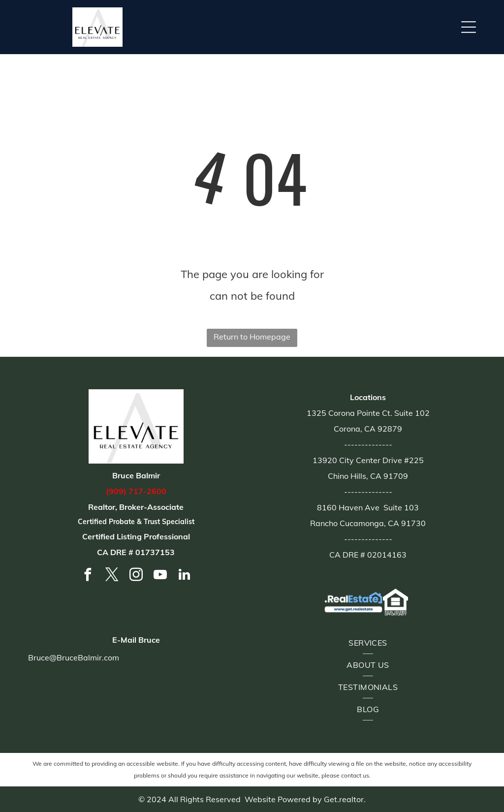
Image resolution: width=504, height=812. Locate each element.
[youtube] (160, 576)
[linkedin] (184, 576)
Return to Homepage (252, 337)
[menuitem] (368, 643)
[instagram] (136, 576)
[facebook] (88, 576)
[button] (469, 27)
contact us (355, 775)
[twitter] (112, 576)
